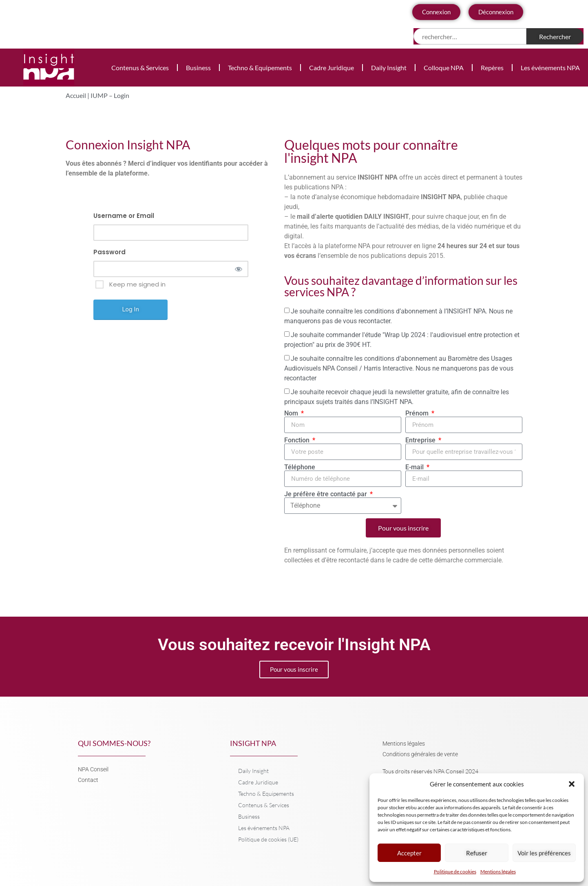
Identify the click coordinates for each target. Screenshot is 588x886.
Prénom (418, 413)
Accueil (76, 95)
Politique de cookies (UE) (268, 839)
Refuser (477, 853)
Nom (292, 413)
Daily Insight (389, 68)
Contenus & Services (140, 68)
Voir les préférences (544, 853)
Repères (492, 68)
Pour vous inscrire (294, 669)
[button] (572, 784)
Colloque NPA (444, 68)
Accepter (409, 853)
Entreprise (421, 440)
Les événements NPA (550, 68)
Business (198, 68)
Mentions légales (498, 872)
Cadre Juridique (332, 68)
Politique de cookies (455, 872)
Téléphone (300, 467)
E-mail (415, 467)
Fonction (298, 440)
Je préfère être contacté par (326, 494)
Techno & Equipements (260, 68)
